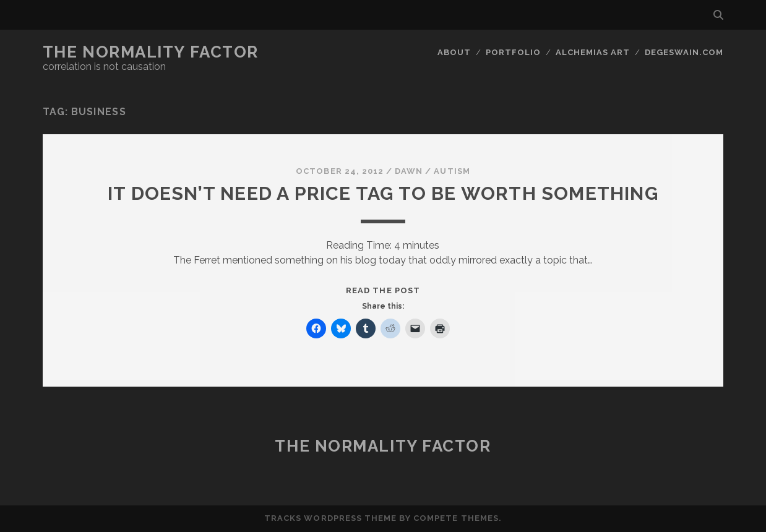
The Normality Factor (151, 52)
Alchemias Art (593, 52)
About (454, 52)
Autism (452, 171)
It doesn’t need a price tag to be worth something (383, 193)
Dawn (409, 171)
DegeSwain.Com (684, 52)
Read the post (383, 290)
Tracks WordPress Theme (330, 518)
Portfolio (513, 52)
